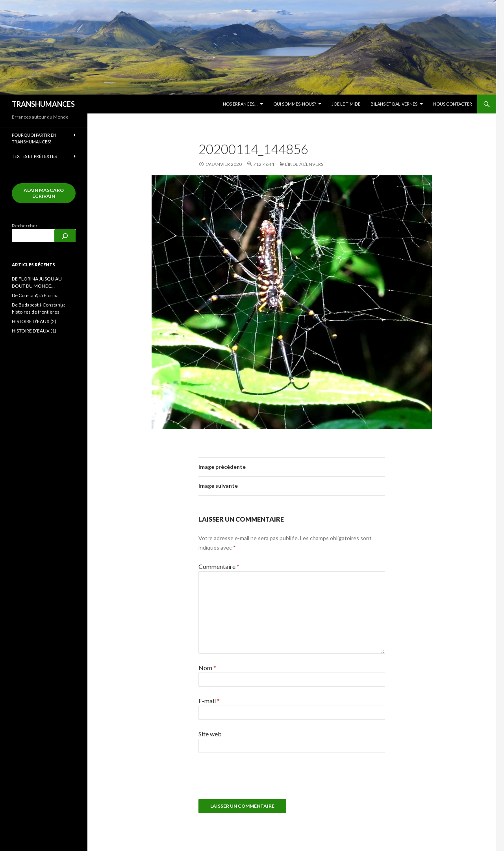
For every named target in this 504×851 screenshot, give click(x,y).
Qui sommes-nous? (295, 104)
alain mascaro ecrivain (44, 193)
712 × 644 (264, 164)
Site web (210, 734)
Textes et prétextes (34, 156)
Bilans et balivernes (394, 104)
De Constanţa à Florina (35, 295)
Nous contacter (453, 104)
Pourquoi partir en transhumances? (34, 138)
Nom (207, 668)
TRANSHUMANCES (43, 104)
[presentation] (252, 780)
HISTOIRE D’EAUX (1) (34, 331)
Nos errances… (240, 104)
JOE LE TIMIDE (346, 104)
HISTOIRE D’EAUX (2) (34, 321)
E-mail (209, 701)
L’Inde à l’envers (304, 164)
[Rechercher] (65, 236)
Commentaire (219, 566)
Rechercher (25, 226)
